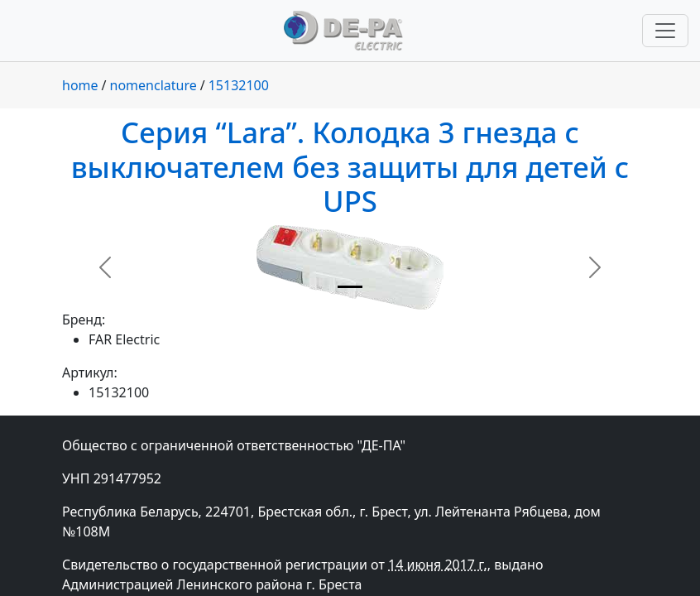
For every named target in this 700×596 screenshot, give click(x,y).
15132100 (239, 85)
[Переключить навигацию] (665, 31)
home (80, 85)
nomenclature (153, 85)
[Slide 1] (350, 287)
